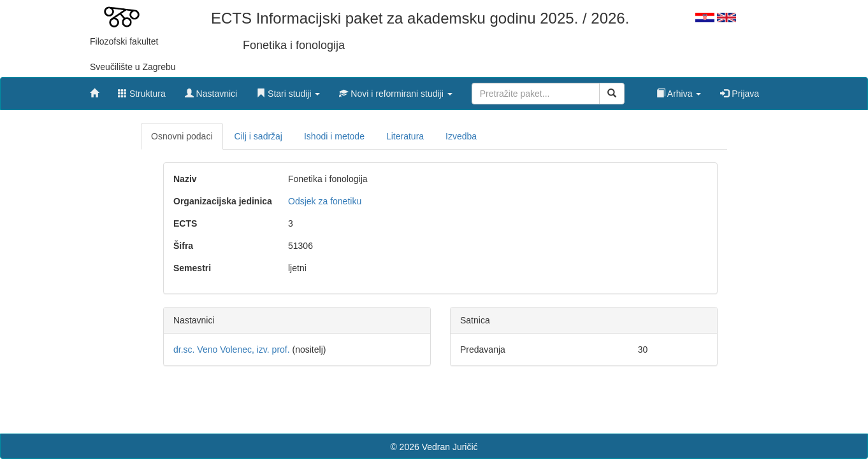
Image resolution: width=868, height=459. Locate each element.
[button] (288, 90)
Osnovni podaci (182, 136)
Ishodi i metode (334, 136)
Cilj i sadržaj (258, 136)
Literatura (405, 136)
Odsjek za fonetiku (325, 201)
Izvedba (461, 136)
